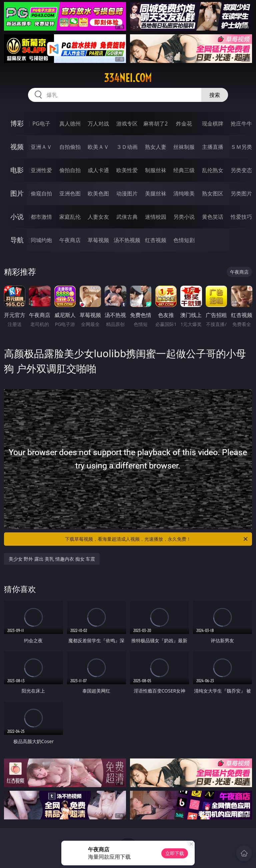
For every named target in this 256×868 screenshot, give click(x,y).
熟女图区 (213, 193)
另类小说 (184, 217)
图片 (17, 193)
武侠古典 (127, 217)
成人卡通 (98, 170)
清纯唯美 (184, 193)
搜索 (215, 95)
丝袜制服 (184, 147)
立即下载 (175, 853)
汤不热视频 (127, 240)
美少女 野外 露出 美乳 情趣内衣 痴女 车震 (52, 559)
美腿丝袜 (156, 193)
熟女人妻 (156, 147)
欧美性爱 (127, 170)
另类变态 (241, 170)
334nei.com (128, 78)
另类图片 (241, 193)
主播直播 (213, 147)
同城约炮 (41, 240)
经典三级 (184, 170)
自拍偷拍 (70, 147)
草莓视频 (98, 240)
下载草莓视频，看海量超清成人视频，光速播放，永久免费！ (157, 539)
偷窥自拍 (41, 193)
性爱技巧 (241, 217)
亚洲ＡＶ (41, 147)
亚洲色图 (70, 193)
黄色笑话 (213, 217)
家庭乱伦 (70, 217)
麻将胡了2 (155, 124)
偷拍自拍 (70, 170)
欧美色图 (98, 193)
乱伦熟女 (213, 170)
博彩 (17, 123)
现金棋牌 (213, 124)
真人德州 (70, 124)
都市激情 (41, 217)
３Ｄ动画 (127, 147)
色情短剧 (184, 240)
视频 (17, 147)
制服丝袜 (156, 170)
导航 (17, 240)
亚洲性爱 (41, 170)
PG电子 (41, 124)
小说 (17, 217)
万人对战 (98, 124)
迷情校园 (156, 217)
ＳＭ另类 (241, 147)
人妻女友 (98, 217)
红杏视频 (156, 240)
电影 (17, 170)
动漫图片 (127, 193)
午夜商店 (70, 240)
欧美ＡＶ (98, 147)
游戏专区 (127, 124)
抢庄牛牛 (241, 124)
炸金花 (184, 124)
